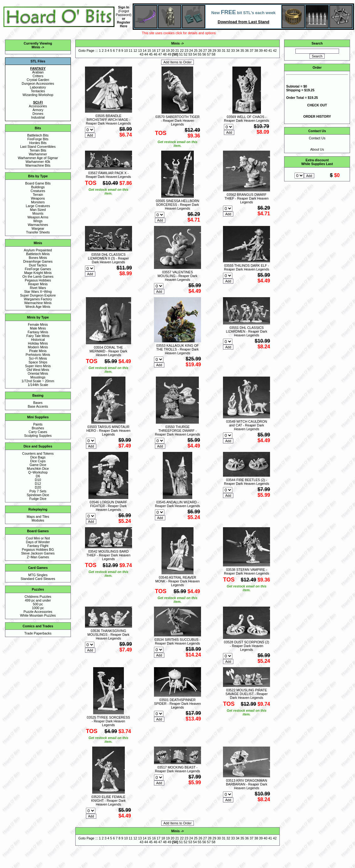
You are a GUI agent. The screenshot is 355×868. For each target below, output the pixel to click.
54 (195, 54)
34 (238, 51)
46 (156, 54)
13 (140, 51)
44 (146, 54)
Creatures (38, 191)
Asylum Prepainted (38, 250)
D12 (38, 484)
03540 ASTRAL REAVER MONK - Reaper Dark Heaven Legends (177, 581)
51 (181, 54)
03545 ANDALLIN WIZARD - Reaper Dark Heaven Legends (177, 504)
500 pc (38, 604)
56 (204, 54)
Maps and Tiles (38, 517)
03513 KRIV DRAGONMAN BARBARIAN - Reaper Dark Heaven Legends (247, 784)
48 (165, 54)
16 (154, 51)
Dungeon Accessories (38, 83)
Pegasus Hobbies (38, 280)
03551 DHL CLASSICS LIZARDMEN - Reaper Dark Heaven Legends (247, 331)
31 (224, 51)
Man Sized (38, 210)
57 (209, 54)
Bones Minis (38, 258)
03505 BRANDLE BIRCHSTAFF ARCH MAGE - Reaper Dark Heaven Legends (109, 120)
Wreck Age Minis (38, 307)
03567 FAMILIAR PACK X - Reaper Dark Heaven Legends (109, 175)
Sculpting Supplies (38, 436)
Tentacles (38, 91)
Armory (38, 110)
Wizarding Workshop (38, 95)
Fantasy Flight (38, 546)
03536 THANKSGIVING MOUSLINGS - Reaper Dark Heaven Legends (109, 635)
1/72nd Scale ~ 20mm (38, 381)
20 (172, 51)
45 (151, 54)
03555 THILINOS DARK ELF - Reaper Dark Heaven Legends (246, 267)
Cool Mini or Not (38, 538)
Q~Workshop (38, 472)
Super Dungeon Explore (38, 295)
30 (219, 51)
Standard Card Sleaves (38, 579)
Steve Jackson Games (38, 553)
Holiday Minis (38, 343)
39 (261, 51)
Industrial (38, 117)
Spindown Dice (38, 495)
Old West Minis (38, 370)
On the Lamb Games (38, 276)
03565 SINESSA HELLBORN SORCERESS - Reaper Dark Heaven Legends (178, 205)
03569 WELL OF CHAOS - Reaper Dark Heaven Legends (246, 119)
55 (199, 54)
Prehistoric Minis (38, 355)
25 (196, 51)
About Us (317, 149)
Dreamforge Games (38, 261)
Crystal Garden (38, 80)
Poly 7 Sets (38, 491)
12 (135, 51)
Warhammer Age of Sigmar (38, 158)
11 (131, 51)
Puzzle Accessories (38, 612)
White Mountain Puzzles (38, 615)
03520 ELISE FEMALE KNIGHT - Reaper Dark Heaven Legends (109, 801)
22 (182, 51)
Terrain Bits (38, 150)
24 (191, 51)
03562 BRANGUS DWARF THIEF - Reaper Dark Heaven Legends (246, 198)
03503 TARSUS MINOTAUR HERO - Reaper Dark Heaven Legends (109, 431)
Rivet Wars (38, 288)
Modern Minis (38, 347)
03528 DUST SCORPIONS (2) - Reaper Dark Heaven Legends (246, 646)
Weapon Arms (38, 217)
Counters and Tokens (38, 453)
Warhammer (38, 154)
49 (169, 54)
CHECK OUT (317, 105)
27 (205, 51)
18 (163, 51)
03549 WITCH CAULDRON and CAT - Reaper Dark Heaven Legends (246, 425)
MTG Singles (38, 575)
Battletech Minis (38, 254)
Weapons (38, 198)
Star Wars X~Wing (38, 292)
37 (252, 51)
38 (256, 51)
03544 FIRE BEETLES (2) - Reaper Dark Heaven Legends (246, 482)
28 (210, 51)
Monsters (38, 202)
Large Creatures (38, 206)
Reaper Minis (38, 284)
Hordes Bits (38, 143)
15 (149, 51)
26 (200, 51)
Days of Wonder (38, 542)
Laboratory (38, 87)
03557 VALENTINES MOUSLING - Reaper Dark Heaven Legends (178, 276)
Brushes (38, 428)
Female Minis (38, 324)
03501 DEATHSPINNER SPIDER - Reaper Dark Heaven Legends (177, 704)
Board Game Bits (38, 183)
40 (266, 51)
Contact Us (317, 138)
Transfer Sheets (38, 232)
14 (145, 51)
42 (275, 51)
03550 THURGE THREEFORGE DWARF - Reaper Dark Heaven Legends (177, 431)
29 (215, 51)
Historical (38, 340)
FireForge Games (38, 269)
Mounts (38, 213)
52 (186, 54)
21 (177, 51)
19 (168, 51)
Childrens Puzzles (38, 597)
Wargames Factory (38, 299)
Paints (38, 424)
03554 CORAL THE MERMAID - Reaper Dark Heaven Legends (109, 351)
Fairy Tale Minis (38, 336)
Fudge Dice (38, 499)
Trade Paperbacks (38, 633)
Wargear (38, 228)
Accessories (38, 106)
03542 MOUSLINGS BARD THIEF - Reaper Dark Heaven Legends (109, 555)
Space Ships (38, 362)
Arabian (38, 72)
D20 (38, 487)
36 (247, 51)
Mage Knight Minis (38, 273)
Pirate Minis (38, 351)
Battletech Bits (38, 135)
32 (228, 51)
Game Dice (38, 465)
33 (233, 51)
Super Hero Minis (38, 366)
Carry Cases (38, 432)
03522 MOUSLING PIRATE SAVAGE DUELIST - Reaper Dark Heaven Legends (246, 694)
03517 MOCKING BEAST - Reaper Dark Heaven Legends (177, 769)
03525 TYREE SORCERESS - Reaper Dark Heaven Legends (109, 721)
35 (242, 51)
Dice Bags (38, 457)
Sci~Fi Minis (38, 358)
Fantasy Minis (38, 332)
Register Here (124, 24)
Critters (38, 76)
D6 (38, 476)
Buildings (38, 187)
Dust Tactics (38, 265)
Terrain (38, 195)
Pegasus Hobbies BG (38, 549)
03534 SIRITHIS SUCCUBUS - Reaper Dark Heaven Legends (178, 641)
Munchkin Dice (38, 469)
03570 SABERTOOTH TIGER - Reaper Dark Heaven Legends (178, 121)
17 (159, 51)
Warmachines (38, 225)
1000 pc (38, 608)
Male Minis (38, 328)
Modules (38, 520)
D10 (38, 480)
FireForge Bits (38, 139)
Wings (38, 221)
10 (126, 51)
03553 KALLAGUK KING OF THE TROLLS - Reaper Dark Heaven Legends (177, 349)
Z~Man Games (38, 557)
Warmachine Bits (38, 165)
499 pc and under (38, 600)
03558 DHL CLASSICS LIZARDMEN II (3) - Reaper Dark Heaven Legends (108, 258)
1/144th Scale (38, 385)
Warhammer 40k (38, 162)
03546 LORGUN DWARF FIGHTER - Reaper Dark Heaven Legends (109, 506)
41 (270, 51)
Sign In (124, 7)
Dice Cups (38, 461)
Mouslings (38, 377)
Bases (38, 403)
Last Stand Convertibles (38, 147)
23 (187, 51)
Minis (36, 47)
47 (160, 54)
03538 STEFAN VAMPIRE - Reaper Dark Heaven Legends (246, 571)
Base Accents (38, 406)
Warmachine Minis (38, 303)
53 (190, 54)
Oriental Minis (38, 373)
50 (175, 54)
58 (214, 54)
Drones (38, 114)
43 (141, 54)
